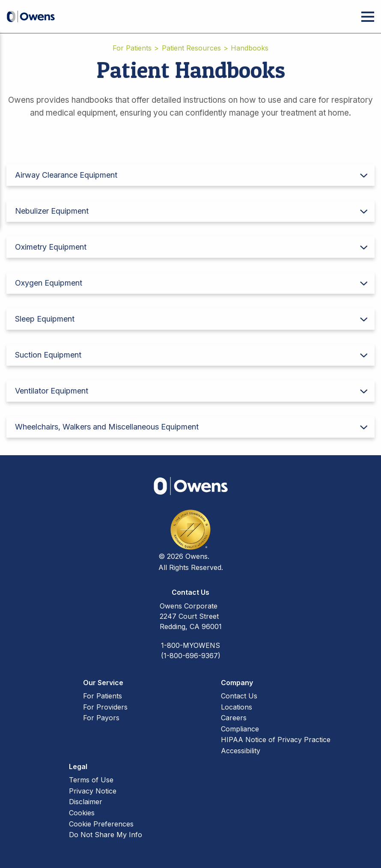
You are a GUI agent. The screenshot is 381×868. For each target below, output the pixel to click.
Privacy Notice (93, 791)
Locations (237, 707)
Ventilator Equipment (52, 391)
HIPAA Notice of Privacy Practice (276, 740)
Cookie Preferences (101, 824)
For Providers (105, 707)
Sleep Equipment (45, 319)
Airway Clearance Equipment (66, 175)
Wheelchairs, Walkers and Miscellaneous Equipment (107, 427)
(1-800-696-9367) (191, 656)
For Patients (132, 48)
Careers (234, 718)
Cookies (82, 813)
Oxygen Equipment (49, 283)
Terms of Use (91, 780)
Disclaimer (86, 802)
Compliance (240, 729)
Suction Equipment (48, 355)
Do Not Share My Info (106, 835)
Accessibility (241, 751)
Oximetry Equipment (51, 247)
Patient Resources (191, 48)
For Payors (101, 718)
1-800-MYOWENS (190, 645)
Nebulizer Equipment (52, 211)
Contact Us (239, 696)
